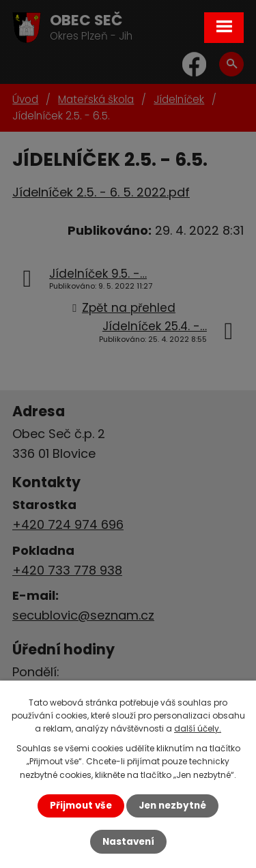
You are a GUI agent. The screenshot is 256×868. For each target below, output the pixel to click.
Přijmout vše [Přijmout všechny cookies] (81, 806)
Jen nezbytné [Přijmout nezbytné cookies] (172, 806)
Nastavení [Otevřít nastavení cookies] (128, 842)
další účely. (198, 728)
